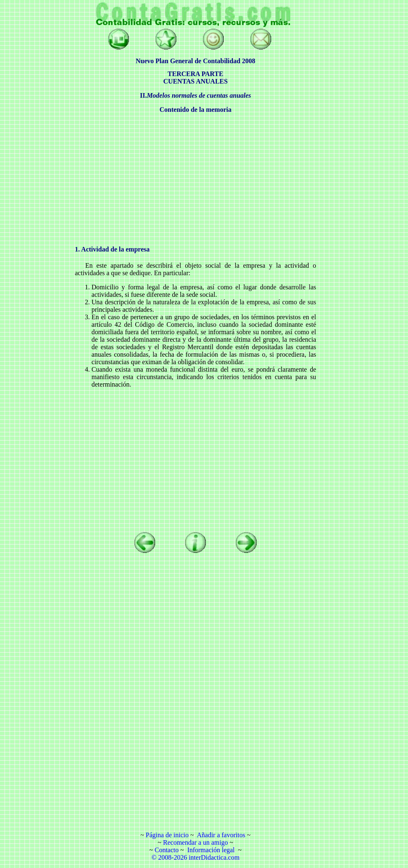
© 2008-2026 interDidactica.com (195, 857)
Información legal (211, 850)
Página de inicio (167, 835)
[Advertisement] (37, 127)
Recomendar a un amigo (195, 842)
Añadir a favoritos (221, 835)
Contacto (167, 850)
